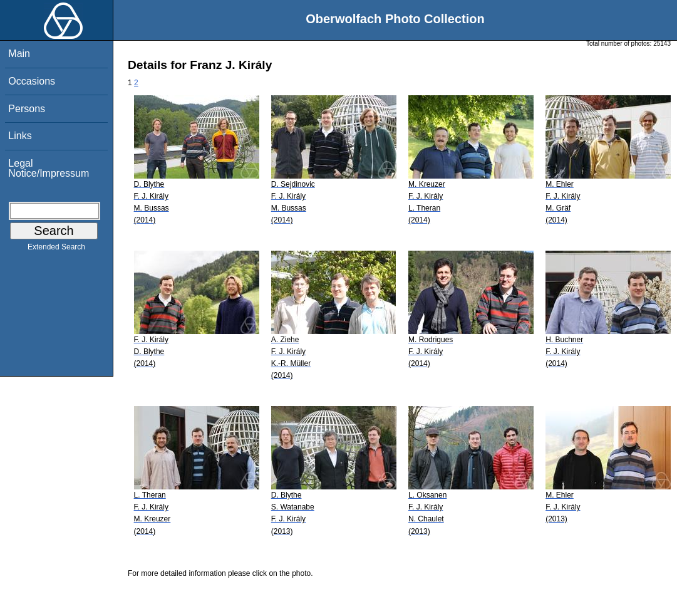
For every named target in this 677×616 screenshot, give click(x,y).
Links (20, 136)
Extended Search (56, 249)
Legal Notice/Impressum (49, 168)
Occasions (32, 81)
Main (19, 54)
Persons (27, 109)
